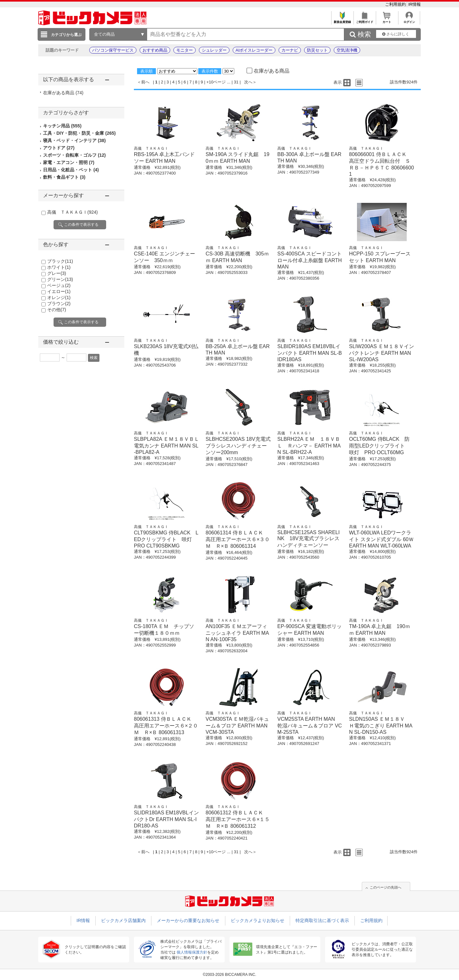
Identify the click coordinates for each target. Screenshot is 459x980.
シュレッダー (214, 50)
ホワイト (59, 267)
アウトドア (59, 148)
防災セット (317, 50)
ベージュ (59, 285)
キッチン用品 (62, 126)
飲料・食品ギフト (64, 177)
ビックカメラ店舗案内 (123, 920)
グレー (57, 273)
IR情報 (415, 4)
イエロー (59, 291)
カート (387, 20)
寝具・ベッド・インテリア (74, 140)
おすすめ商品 (155, 50)
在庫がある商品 (63, 93)
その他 (57, 310)
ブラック (60, 261)
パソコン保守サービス (113, 50)
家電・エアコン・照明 (69, 162)
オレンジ (59, 297)
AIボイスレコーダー (254, 50)
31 (236, 82)
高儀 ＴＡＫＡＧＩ (73, 212)
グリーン (60, 279)
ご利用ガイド (364, 20)
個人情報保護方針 (192, 952)
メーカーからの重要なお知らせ (188, 920)
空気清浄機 (347, 50)
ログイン (409, 20)
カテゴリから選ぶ (66, 35)
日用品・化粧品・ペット (71, 170)
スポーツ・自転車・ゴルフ (74, 155)
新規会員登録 (342, 20)
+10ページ (216, 82)
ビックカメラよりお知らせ (258, 920)
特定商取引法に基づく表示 (322, 920)
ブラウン (59, 304)
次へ (248, 82)
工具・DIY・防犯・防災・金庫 (79, 133)
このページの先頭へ (386, 887)
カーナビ (290, 50)
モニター (185, 50)
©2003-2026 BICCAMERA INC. (229, 975)
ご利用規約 (396, 4)
